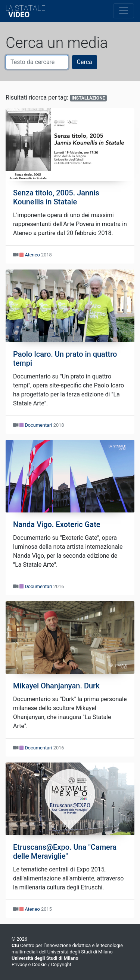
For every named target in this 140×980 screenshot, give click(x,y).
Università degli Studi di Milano (45, 958)
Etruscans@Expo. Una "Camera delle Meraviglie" (65, 852)
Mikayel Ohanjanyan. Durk (56, 686)
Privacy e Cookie (29, 964)
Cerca (85, 62)
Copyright (61, 964)
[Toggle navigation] (124, 11)
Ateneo (32, 255)
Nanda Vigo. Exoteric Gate (57, 524)
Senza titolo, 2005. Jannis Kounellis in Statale (56, 197)
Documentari (38, 425)
